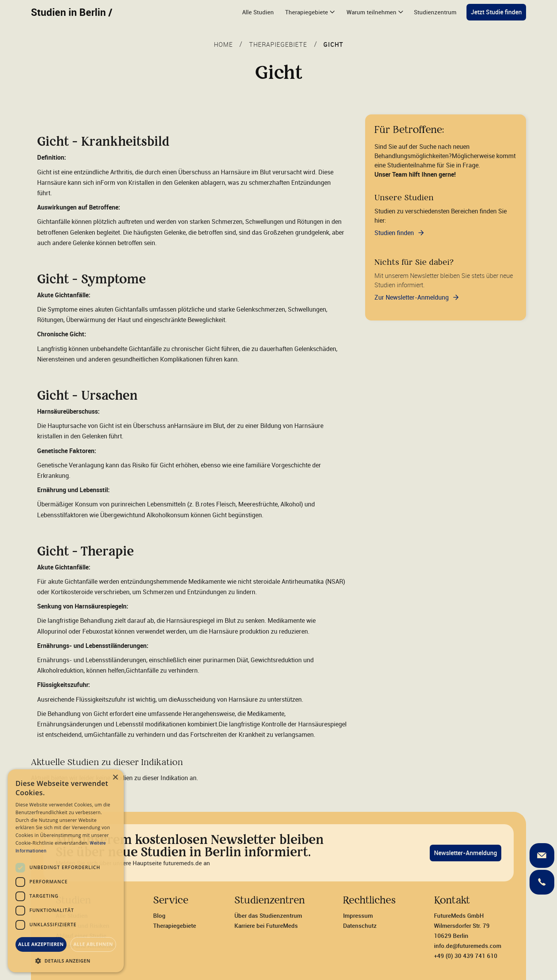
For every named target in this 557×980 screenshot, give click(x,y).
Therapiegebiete (175, 925)
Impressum (358, 915)
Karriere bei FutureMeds (266, 925)
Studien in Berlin (72, 12)
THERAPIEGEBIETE (278, 44)
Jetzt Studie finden (496, 12)
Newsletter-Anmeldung (466, 853)
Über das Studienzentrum (268, 915)
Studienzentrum (435, 12)
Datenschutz (360, 925)
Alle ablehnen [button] (93, 944)
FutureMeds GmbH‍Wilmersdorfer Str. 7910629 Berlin (462, 925)
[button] (310, 12)
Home (223, 44)
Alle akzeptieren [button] (41, 944)
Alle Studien (258, 12)
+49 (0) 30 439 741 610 (466, 956)
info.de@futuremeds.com (468, 946)
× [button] (115, 778)
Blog (159, 915)
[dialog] (66, 871)
